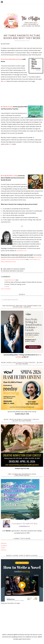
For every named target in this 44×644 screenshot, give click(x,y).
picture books (5, 271)
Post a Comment (6, 289)
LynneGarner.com (21, 251)
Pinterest (4, 550)
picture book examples (18, 269)
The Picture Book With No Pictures (12, 59)
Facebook (4, 543)
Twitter (3, 548)
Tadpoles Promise (7, 107)
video (5, 81)
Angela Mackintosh (10, 280)
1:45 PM (7, 287)
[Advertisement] (22, 619)
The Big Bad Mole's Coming (10, 176)
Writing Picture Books (17, 271)
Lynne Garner (7, 269)
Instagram (4, 545)
